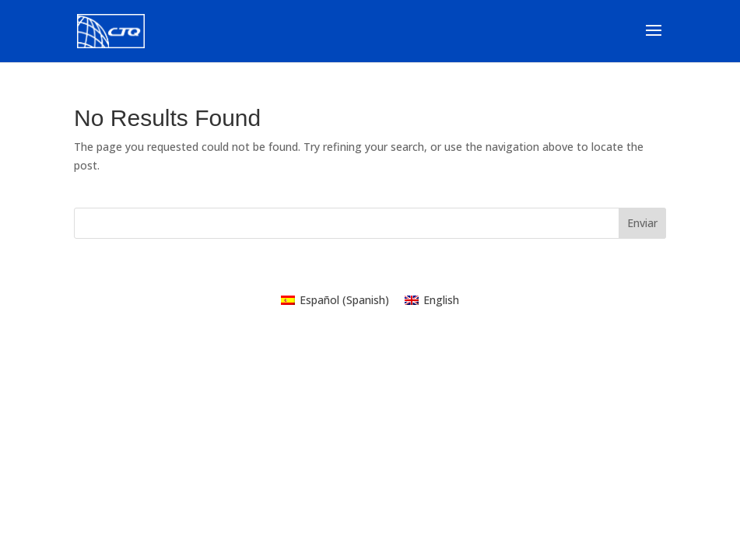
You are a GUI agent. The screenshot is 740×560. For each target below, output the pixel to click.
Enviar (642, 223)
